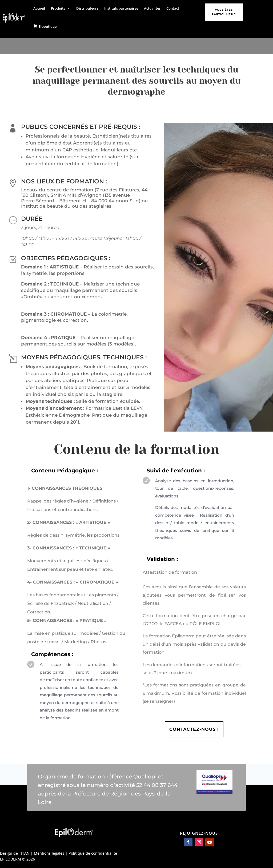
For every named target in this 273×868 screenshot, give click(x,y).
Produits (58, 8)
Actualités (152, 8)
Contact (173, 8)
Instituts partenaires (121, 8)
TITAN (24, 853)
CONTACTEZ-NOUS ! (194, 729)
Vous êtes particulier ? (224, 12)
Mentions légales (49, 853)
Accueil (39, 8)
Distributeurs (87, 8)
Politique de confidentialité (93, 853)
